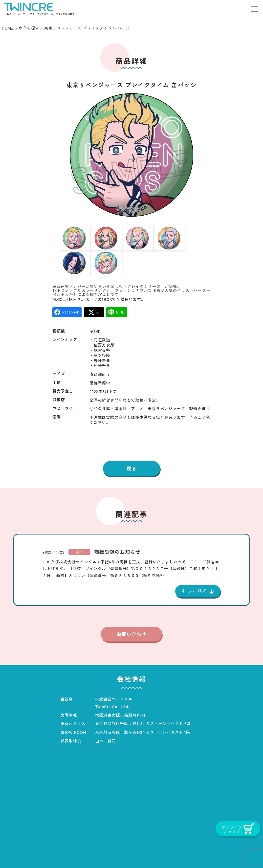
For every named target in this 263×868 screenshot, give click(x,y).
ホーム (19, 854)
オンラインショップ (231, 854)
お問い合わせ (131, 618)
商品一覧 (46, 854)
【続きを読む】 (154, 558)
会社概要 (74, 854)
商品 (79, 535)
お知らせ (102, 854)
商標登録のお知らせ (117, 535)
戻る (131, 451)
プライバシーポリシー (143, 854)
